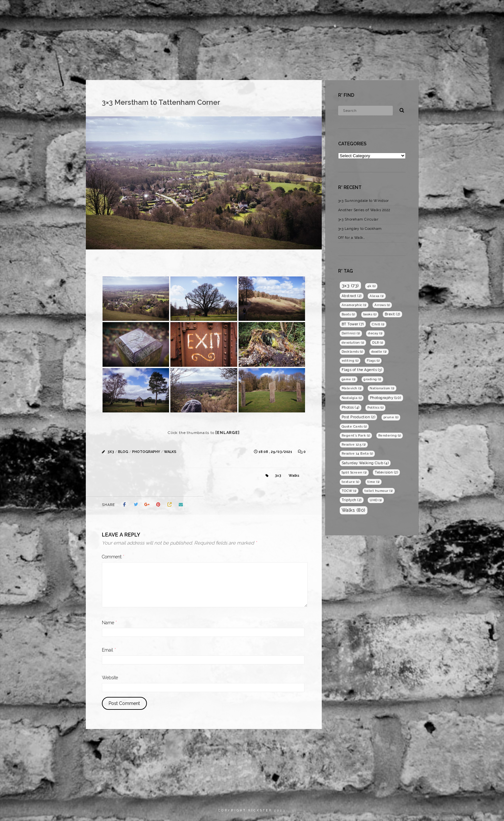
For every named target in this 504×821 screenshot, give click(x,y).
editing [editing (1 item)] (350, 361)
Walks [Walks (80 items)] (354, 510)
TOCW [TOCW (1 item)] (349, 491)
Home (363, 11)
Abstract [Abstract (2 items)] (352, 296)
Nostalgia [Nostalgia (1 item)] (352, 398)
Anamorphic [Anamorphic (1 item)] (354, 305)
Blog (454, 11)
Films (388, 11)
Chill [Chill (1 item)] (378, 324)
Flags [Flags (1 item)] (373, 361)
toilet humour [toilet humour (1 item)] (379, 491)
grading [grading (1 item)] (372, 379)
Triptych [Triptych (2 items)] (352, 500)
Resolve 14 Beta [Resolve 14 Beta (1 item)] (357, 453)
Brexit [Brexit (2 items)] (392, 314)
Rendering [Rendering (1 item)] (390, 435)
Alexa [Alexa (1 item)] (377, 296)
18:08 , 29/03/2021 (276, 452)
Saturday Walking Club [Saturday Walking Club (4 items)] (365, 463)
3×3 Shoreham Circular (358, 219)
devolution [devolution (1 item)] (353, 343)
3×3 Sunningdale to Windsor (364, 201)
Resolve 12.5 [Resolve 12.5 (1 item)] (354, 444)
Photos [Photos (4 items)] (351, 407)
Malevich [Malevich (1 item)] (352, 388)
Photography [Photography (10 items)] (386, 398)
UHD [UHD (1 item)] (376, 500)
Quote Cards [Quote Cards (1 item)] (354, 426)
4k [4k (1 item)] (371, 286)
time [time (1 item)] (373, 482)
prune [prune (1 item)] (391, 417)
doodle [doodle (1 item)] (379, 352)
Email (109, 650)
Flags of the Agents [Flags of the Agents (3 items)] (362, 370)
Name (109, 623)
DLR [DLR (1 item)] (378, 343)
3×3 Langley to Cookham (360, 229)
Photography (421, 11)
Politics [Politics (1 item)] (375, 407)
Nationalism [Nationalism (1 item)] (382, 388)
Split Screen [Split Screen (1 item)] (354, 472)
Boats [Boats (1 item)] (348, 314)
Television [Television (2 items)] (386, 472)
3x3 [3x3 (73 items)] (350, 285)
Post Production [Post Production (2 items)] (359, 417)
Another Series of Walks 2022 (364, 210)
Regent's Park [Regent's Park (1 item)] (356, 435)
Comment (113, 557)
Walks (170, 452)
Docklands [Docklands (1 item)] (352, 352)
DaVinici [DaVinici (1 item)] (351, 333)
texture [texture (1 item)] (351, 482)
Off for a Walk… (352, 238)
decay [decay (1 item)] (375, 333)
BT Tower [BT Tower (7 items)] (353, 324)
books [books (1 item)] (370, 314)
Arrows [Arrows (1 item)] (382, 305)
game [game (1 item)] (349, 379)
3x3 (111, 452)
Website (110, 678)
